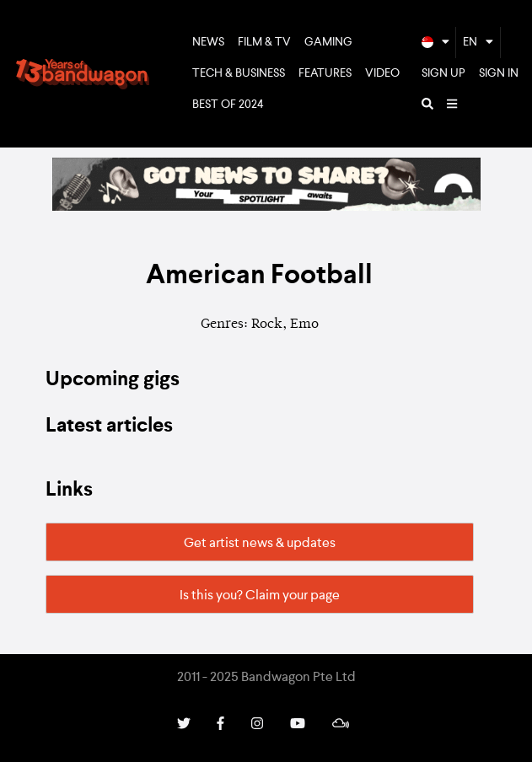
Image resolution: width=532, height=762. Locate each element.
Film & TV (264, 42)
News (208, 42)
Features (325, 73)
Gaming (328, 42)
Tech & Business (239, 73)
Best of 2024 (228, 105)
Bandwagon (83, 74)
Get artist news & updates (260, 544)
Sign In (499, 73)
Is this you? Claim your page (260, 596)
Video (382, 73)
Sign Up (443, 73)
